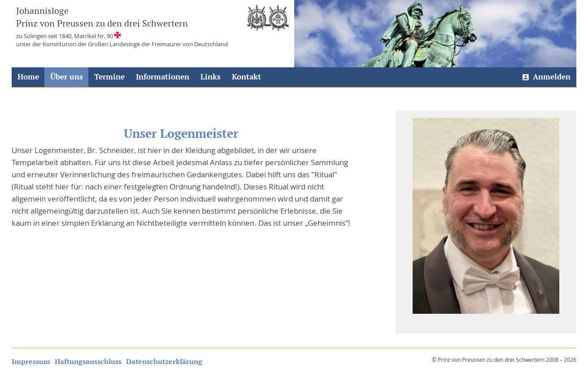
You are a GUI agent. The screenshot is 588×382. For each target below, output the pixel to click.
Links (211, 77)
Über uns (67, 77)
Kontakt (246, 77)
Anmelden (552, 77)
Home (28, 77)
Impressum (31, 362)
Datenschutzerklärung (164, 362)
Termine (109, 77)
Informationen (163, 77)
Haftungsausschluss (88, 362)
